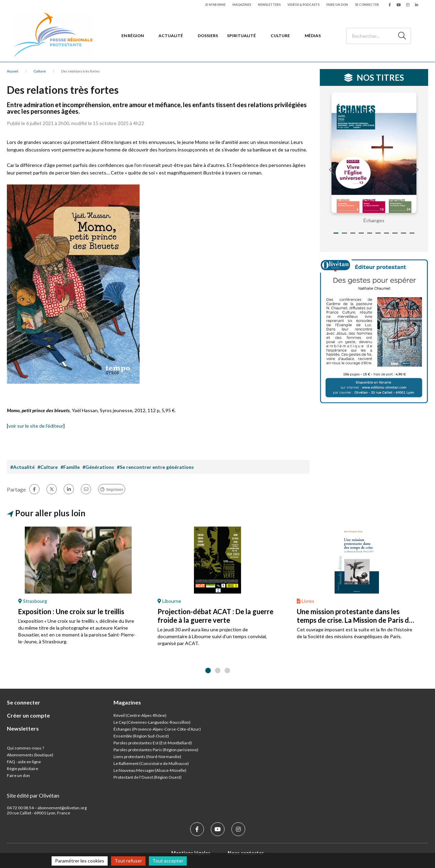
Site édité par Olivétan (33, 795)
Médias (313, 36)
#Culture (48, 467)
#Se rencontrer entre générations (155, 467)
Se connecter (367, 5)
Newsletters (269, 5)
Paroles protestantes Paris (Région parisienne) (156, 750)
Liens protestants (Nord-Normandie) (147, 757)
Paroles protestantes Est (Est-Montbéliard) (153, 743)
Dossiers (208, 36)
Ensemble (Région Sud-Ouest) (141, 736)
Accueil (13, 71)
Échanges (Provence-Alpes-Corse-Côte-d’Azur (156, 729)
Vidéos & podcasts (303, 5)
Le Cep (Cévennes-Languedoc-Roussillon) (152, 722)
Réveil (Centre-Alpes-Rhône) (140, 715)
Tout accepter (168, 861)
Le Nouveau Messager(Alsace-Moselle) (150, 770)
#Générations (98, 467)
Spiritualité (241, 36)
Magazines (242, 5)
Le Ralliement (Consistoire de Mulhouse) (151, 763)
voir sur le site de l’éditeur (36, 426)
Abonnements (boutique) (30, 755)
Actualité (171, 36)
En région (133, 36)
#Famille (70, 467)
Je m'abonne (215, 5)
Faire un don (337, 5)
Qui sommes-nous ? (25, 748)
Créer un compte (28, 715)
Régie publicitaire (23, 769)
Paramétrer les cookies (80, 861)
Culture (280, 36)
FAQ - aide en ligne (24, 762)
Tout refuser (128, 861)
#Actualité (23, 467)
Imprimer (115, 489)
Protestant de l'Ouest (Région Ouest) (148, 777)
